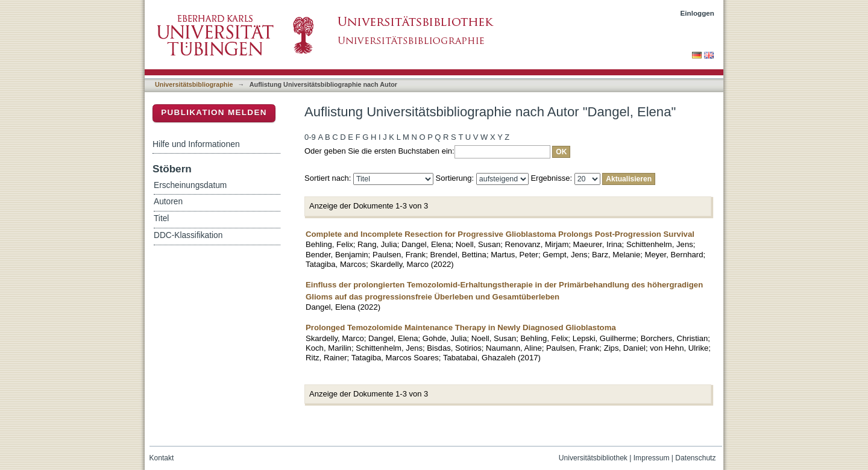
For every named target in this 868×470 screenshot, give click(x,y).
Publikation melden (214, 112)
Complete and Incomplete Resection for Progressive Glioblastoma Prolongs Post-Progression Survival (500, 234)
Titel (161, 218)
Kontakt (162, 458)
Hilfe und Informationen (196, 144)
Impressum (652, 458)
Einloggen (698, 13)
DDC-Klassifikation (188, 235)
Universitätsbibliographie (194, 84)
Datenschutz (695, 458)
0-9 (310, 137)
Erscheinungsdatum (190, 185)
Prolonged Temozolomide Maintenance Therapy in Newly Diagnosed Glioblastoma (461, 327)
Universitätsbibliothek (593, 458)
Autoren (168, 202)
